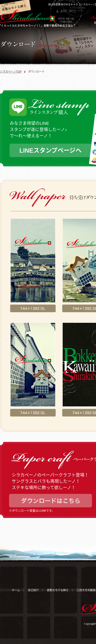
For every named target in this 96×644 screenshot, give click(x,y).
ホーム (16, 590)
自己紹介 (33, 590)
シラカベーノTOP (11, 72)
